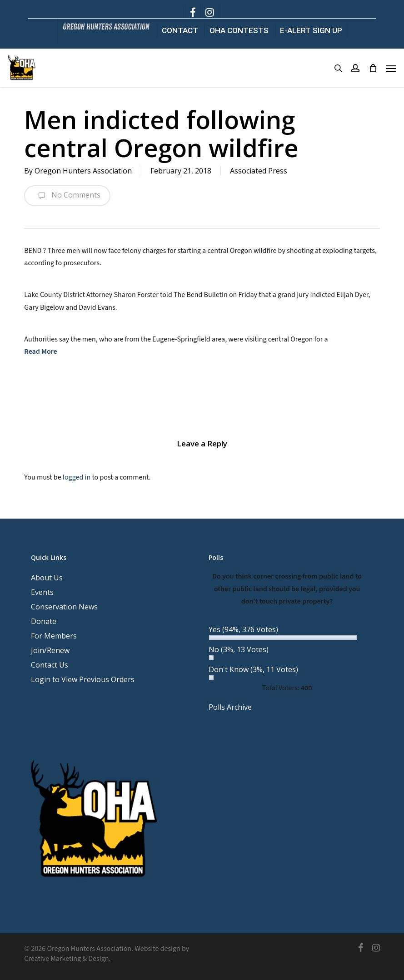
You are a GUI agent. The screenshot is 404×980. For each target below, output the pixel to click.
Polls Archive (230, 707)
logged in (77, 477)
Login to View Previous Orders (83, 679)
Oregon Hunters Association (83, 171)
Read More (40, 351)
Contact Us (50, 665)
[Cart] (373, 68)
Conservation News (64, 607)
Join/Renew (50, 650)
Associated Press (259, 171)
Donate (44, 621)
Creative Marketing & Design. (67, 959)
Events (42, 592)
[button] (391, 68)
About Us (47, 578)
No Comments (67, 196)
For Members (54, 636)
